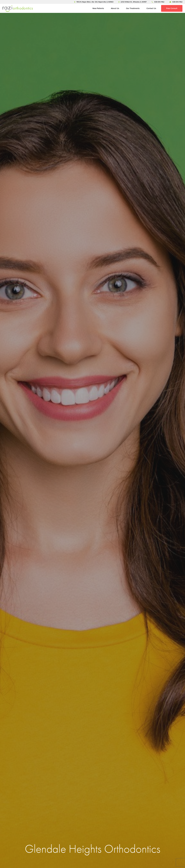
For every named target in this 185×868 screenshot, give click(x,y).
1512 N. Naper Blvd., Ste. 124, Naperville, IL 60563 (94, 2)
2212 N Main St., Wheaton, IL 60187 (133, 2)
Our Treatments (133, 8)
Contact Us (151, 8)
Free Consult (172, 8)
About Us (115, 8)
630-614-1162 (158, 2)
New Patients (98, 8)
